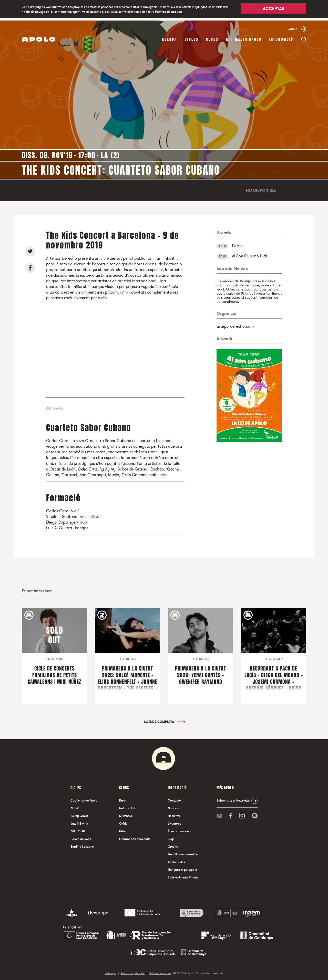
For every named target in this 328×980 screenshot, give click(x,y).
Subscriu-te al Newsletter (233, 798)
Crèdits (173, 844)
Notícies (173, 806)
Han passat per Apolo (182, 867)
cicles (192, 37)
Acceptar (274, 9)
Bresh (123, 798)
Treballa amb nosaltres (183, 852)
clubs (212, 37)
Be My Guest (79, 814)
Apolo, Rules (176, 860)
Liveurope (175, 821)
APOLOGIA (78, 829)
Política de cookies (169, 12)
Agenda (170, 37)
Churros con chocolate (135, 837)
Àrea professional (180, 829)
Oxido (123, 821)
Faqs (171, 837)
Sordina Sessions (82, 844)
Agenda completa (164, 719)
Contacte (174, 798)
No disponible (261, 188)
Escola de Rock (81, 837)
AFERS (75, 806)
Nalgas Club (128, 806)
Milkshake (126, 814)
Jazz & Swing (79, 821)
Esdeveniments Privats (183, 875)
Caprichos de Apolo (84, 798)
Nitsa (123, 829)
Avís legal (111, 971)
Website (58, 406)
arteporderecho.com (235, 324)
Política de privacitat (133, 971)
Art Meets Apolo (244, 37)
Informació (281, 37)
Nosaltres (174, 814)
